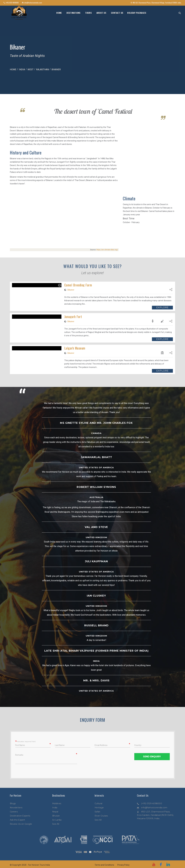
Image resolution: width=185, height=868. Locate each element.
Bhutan (56, 816)
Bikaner (71, 290)
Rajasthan (43, 70)
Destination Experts (20, 816)
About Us (101, 13)
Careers (14, 812)
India (22, 70)
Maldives (57, 803)
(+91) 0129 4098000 (152, 803)
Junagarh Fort (73, 316)
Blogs (13, 803)
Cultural (98, 803)
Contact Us (117, 13)
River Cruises (101, 816)
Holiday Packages (137, 13)
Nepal (55, 812)
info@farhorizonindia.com (154, 808)
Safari (97, 812)
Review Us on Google (21, 824)
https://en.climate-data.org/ (107, 250)
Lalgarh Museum (75, 348)
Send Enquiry (152, 757)
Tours (88, 13)
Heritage (99, 808)
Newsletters (16, 808)
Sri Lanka (57, 820)
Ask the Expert (17, 820)
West (31, 70)
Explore (162, 308)
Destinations (74, 13)
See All (56, 824)
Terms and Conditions (104, 865)
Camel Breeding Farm (78, 285)
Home (59, 13)
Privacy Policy (123, 865)
